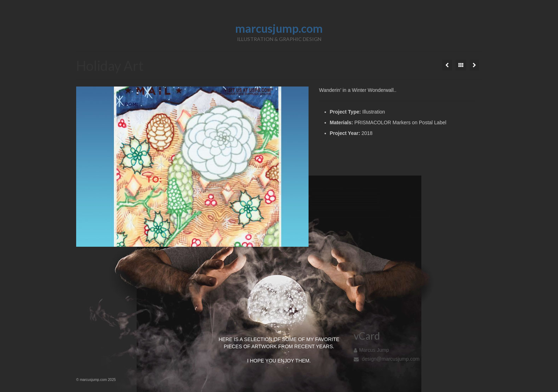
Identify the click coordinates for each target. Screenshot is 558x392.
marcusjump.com (279, 28)
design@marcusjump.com (387, 359)
